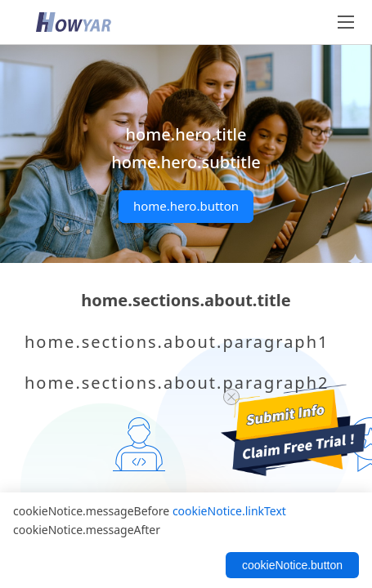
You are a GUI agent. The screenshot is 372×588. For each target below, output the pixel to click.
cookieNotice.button (292, 565)
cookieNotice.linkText (229, 511)
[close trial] (231, 397)
